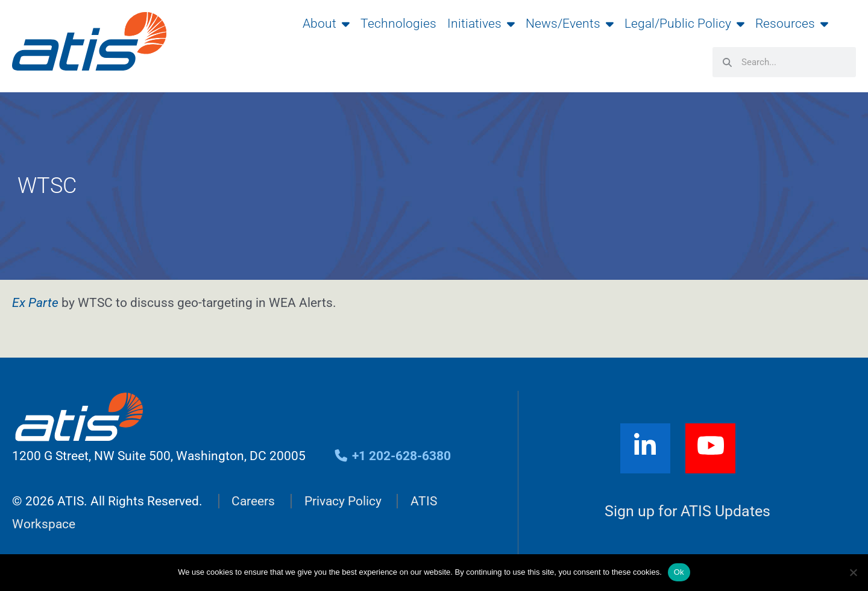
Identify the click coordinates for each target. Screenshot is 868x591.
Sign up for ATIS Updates (687, 511)
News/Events (570, 24)
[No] (853, 572)
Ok (679, 572)
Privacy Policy (343, 501)
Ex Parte (35, 303)
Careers (253, 501)
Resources (792, 24)
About (326, 24)
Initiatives (481, 24)
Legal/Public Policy (684, 24)
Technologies (398, 24)
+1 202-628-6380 (392, 456)
